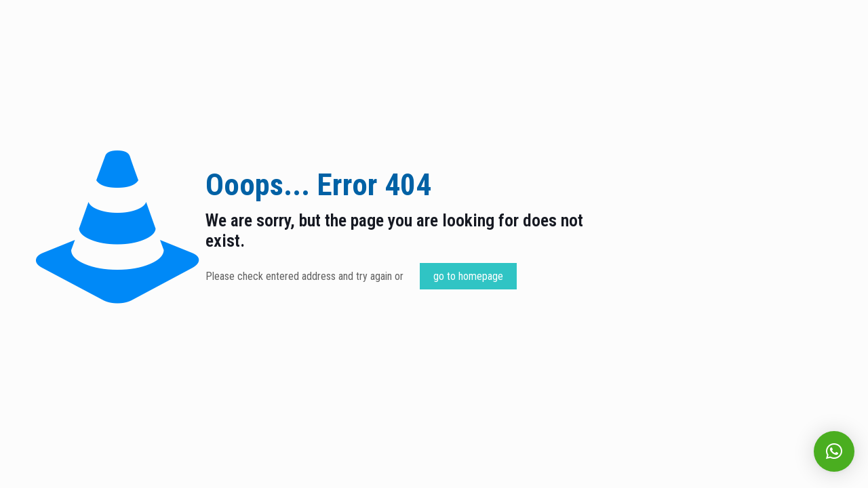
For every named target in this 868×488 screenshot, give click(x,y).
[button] (834, 451)
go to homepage (468, 276)
